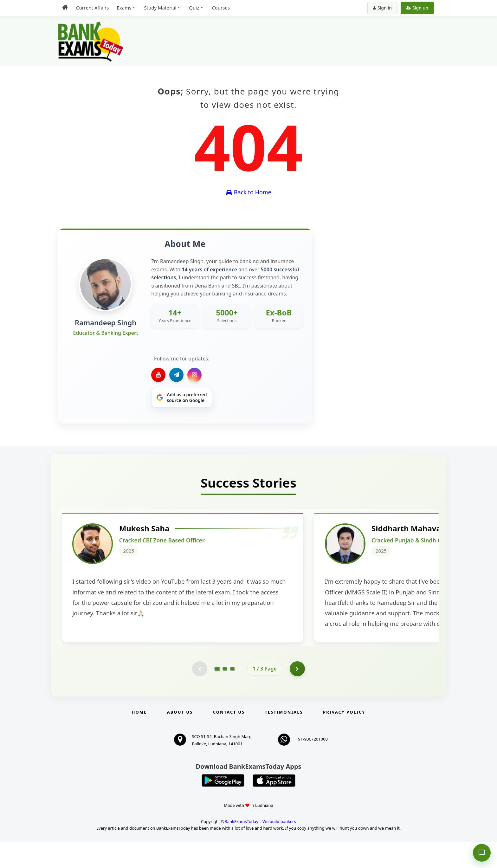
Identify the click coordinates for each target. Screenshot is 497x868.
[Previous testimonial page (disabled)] (199, 694)
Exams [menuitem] (124, 8)
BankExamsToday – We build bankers (260, 847)
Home (139, 738)
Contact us (229, 738)
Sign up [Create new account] (417, 8)
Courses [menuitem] (221, 8)
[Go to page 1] (217, 694)
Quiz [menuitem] (194, 8)
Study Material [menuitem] (160, 8)
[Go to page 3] (232, 694)
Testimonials (284, 738)
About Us (180, 738)
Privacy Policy (344, 738)
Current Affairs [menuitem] (92, 8)
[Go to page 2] (225, 694)
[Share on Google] (182, 398)
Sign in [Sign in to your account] (382, 8)
